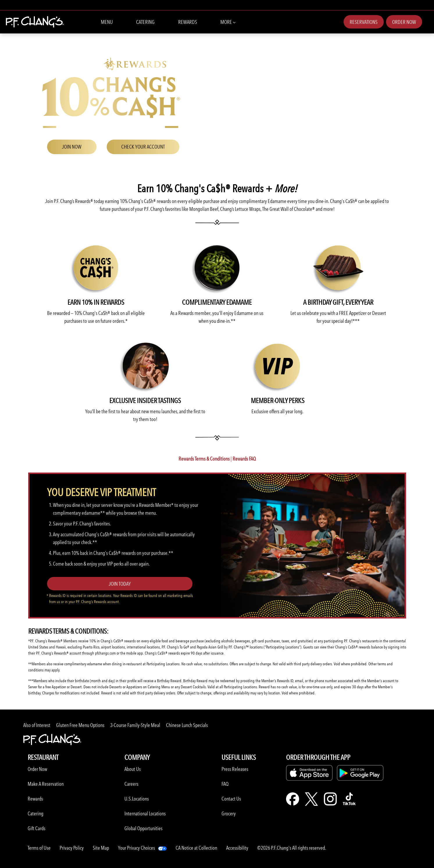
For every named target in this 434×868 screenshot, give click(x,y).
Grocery (229, 813)
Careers (131, 784)
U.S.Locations (137, 799)
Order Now (404, 22)
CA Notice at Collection (196, 848)
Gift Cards (36, 828)
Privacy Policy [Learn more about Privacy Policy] (72, 848)
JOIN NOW (72, 147)
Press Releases (235, 769)
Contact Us (231, 799)
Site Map (101, 848)
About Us (133, 769)
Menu (107, 22)
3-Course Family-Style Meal (135, 725)
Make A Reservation (46, 784)
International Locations (145, 813)
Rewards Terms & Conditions (204, 459)
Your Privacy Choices (136, 848)
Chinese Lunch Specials (187, 725)
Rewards (188, 22)
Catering (145, 22)
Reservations (364, 22)
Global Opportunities (143, 828)
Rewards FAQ (244, 459)
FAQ (225, 784)
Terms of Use (39, 848)
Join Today (120, 584)
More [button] (228, 22)
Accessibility (237, 848)
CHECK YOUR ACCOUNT (143, 147)
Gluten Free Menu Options (80, 725)
